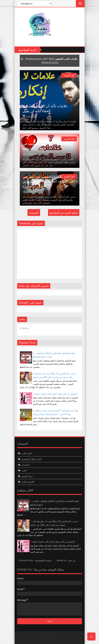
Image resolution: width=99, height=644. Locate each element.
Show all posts (50, 62)
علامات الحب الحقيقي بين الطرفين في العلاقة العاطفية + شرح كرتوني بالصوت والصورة (48, 181)
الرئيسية (34, 213)
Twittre (22, 640)
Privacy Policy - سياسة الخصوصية (35, 560)
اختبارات (25, 465)
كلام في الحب (28, 482)
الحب (24, 470)
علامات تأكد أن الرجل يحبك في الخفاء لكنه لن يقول (45, 108)
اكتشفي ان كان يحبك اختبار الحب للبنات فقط (56, 394)
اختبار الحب (27, 453)
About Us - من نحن (66, 560)
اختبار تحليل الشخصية (32, 459)
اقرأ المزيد (69, 75)
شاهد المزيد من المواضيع (64, 213)
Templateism (50, 634)
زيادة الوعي (27, 476)
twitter (25, 328)
